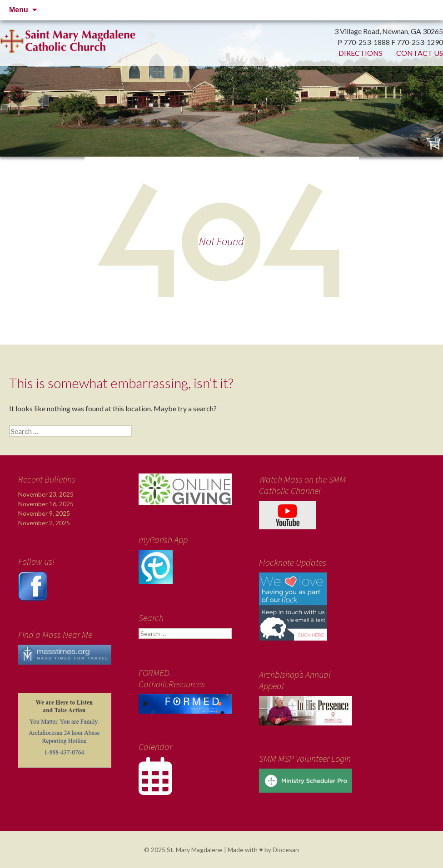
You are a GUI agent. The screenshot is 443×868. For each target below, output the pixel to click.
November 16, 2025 (46, 504)
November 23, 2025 (46, 494)
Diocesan (286, 850)
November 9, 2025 (44, 513)
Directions (361, 53)
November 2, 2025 (44, 523)
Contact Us (420, 53)
